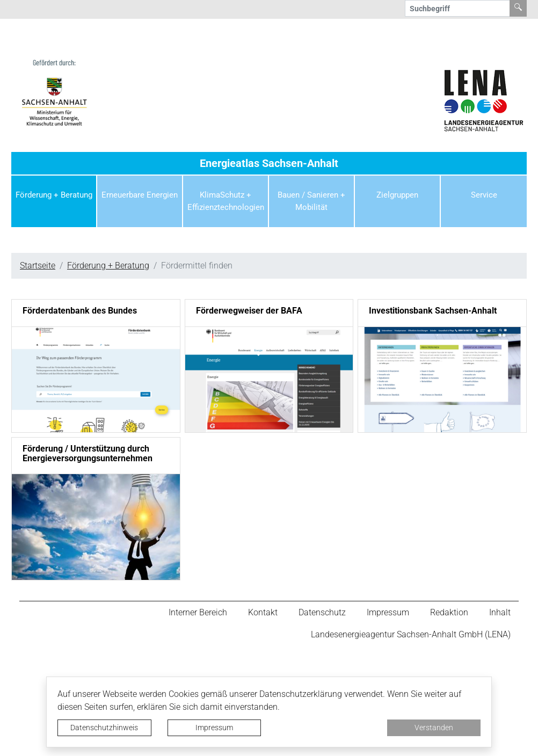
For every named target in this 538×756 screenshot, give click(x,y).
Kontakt (263, 612)
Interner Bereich (198, 612)
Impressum (214, 728)
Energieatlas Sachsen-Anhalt (269, 163)
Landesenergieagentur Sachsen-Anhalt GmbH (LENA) (411, 635)
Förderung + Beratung (108, 266)
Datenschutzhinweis (104, 728)
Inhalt (500, 612)
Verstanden (434, 728)
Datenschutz (322, 612)
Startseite (38, 266)
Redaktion (449, 612)
